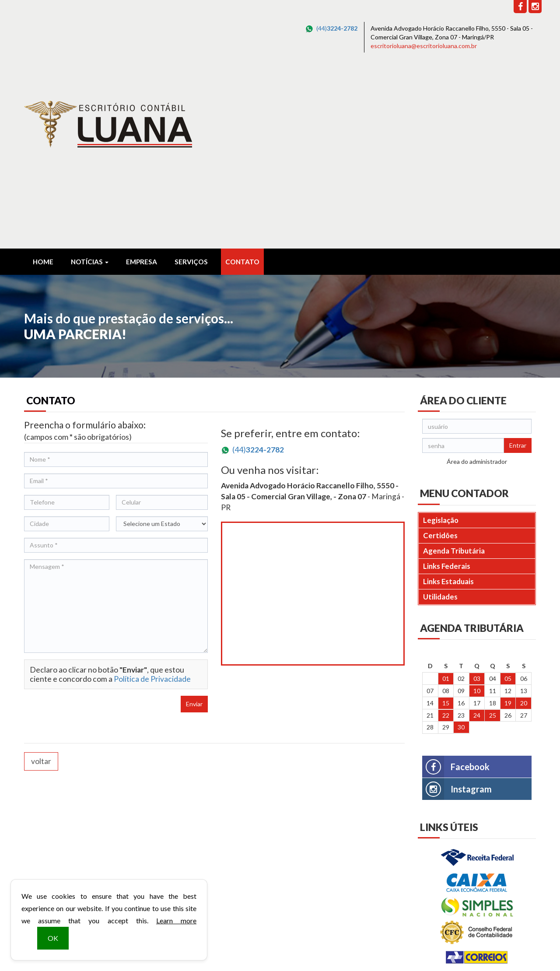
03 (477, 496)
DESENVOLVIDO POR (480, 950)
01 (446, 496)
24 (477, 532)
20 (524, 520)
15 (446, 520)
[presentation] (91, 530)
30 (461, 544)
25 (493, 532)
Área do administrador (477, 279)
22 (446, 532)
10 (477, 508)
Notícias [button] (90, 79)
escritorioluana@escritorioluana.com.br (424, 46)
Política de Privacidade (152, 496)
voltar (41, 578)
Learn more (176, 920)
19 (508, 520)
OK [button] (53, 938)
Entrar (518, 262)
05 (508, 496)
